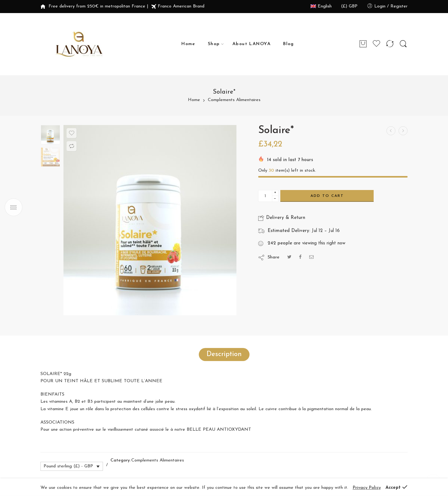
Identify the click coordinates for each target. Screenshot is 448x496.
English (321, 6)
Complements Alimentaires (234, 100)
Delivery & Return (282, 218)
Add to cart (327, 196)
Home (188, 44)
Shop (214, 44)
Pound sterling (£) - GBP (68, 466)
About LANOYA (252, 44)
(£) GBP (349, 6)
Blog (289, 44)
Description (224, 354)
